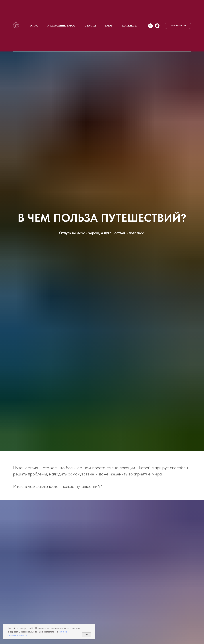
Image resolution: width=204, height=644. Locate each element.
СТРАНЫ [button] (90, 26)
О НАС (34, 26)
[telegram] (150, 26)
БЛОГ (109, 26)
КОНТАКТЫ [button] (129, 26)
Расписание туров (61, 26)
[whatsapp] (157, 26)
